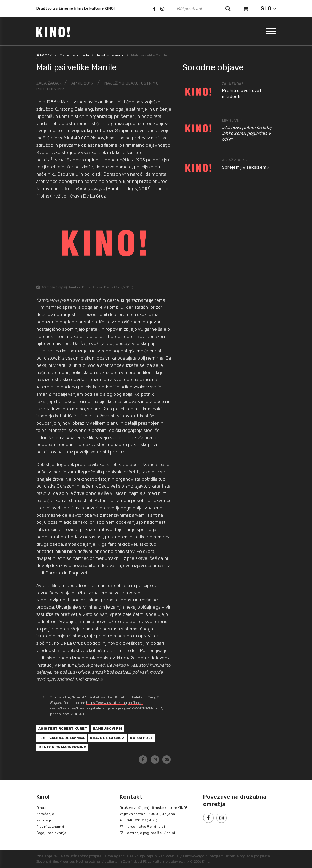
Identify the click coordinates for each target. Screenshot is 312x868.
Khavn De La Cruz (107, 738)
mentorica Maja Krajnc (62, 747)
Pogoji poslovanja (51, 833)
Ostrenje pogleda (74, 55)
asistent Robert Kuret (63, 729)
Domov (44, 55)
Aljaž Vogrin (235, 160)
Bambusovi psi (107, 729)
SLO (266, 9)
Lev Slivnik (232, 121)
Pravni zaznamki (50, 827)
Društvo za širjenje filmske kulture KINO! (75, 9)
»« (247, 133)
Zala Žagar (49, 83)
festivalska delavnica (61, 738)
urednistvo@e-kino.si (146, 827)
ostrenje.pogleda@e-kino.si (151, 833)
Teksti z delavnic (110, 55)
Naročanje (45, 814)
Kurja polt (141, 738)
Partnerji (44, 820)
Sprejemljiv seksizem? (246, 167)
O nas (41, 808)
